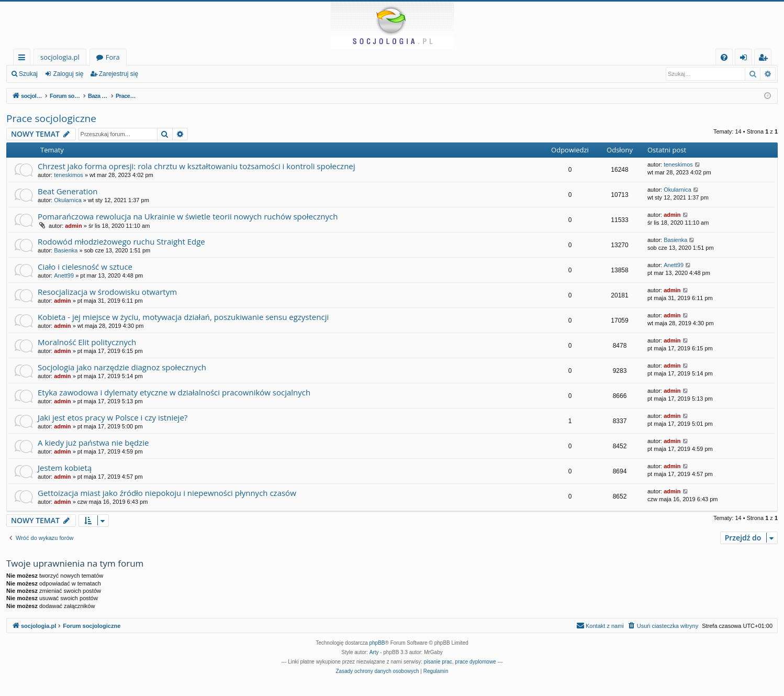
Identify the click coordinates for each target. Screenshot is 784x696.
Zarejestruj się (119, 74)
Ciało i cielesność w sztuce (85, 267)
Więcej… (24, 59)
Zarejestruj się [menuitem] (766, 59)
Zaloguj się (68, 74)
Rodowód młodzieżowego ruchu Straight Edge (121, 241)
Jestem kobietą (65, 468)
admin (73, 226)
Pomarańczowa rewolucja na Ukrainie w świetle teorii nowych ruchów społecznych (188, 216)
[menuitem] (724, 57)
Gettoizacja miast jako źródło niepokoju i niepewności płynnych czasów (167, 493)
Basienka (66, 250)
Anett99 (64, 275)
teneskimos (69, 175)
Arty (374, 652)
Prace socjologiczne (51, 118)
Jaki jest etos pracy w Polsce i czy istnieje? (113, 417)
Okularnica (68, 200)
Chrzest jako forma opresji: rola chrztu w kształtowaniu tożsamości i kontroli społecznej (197, 166)
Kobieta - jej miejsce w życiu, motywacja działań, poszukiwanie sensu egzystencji (183, 317)
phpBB (377, 643)
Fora (113, 57)
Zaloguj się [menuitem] (746, 59)
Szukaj (28, 74)
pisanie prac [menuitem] (438, 662)
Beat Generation (68, 191)
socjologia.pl (60, 57)
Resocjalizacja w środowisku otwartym (107, 292)
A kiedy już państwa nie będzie (93, 443)
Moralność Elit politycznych (87, 342)
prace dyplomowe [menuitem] (475, 662)
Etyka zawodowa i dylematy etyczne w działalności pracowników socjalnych (174, 392)
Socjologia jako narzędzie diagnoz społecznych (122, 367)
